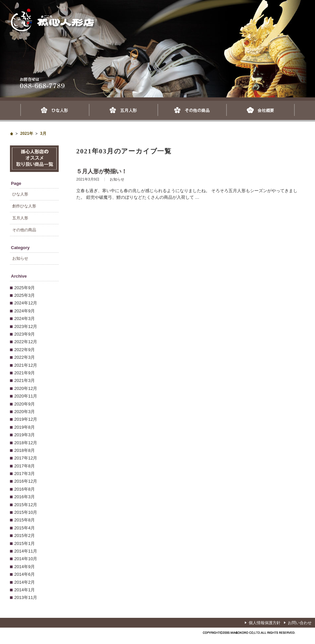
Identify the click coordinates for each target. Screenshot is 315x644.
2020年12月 (26, 388)
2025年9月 (25, 288)
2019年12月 (26, 419)
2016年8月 (25, 489)
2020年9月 (25, 404)
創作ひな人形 (24, 206)
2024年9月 (25, 311)
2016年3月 (25, 497)
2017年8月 (25, 466)
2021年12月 (26, 365)
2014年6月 (25, 574)
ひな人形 (55, 110)
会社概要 (260, 110)
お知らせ (117, 179)
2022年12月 (26, 342)
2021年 (27, 134)
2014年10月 (26, 559)
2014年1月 (25, 590)
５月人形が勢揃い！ (102, 171)
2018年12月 (26, 443)
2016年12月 (26, 481)
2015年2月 (25, 536)
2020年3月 (25, 412)
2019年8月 (25, 427)
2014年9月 (25, 567)
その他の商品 (192, 110)
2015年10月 (26, 512)
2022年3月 (25, 357)
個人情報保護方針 (265, 623)
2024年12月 (26, 303)
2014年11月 (26, 551)
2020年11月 (26, 396)
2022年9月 (25, 350)
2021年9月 (25, 373)
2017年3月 (25, 474)
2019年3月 (25, 435)
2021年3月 (25, 380)
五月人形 (123, 110)
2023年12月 (26, 326)
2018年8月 (25, 450)
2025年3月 (25, 295)
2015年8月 (25, 520)
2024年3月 (25, 319)
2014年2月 (25, 582)
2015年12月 (26, 505)
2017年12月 (26, 458)
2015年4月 (25, 528)
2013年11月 (26, 597)
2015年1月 (25, 543)
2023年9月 (25, 334)
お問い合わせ (300, 623)
